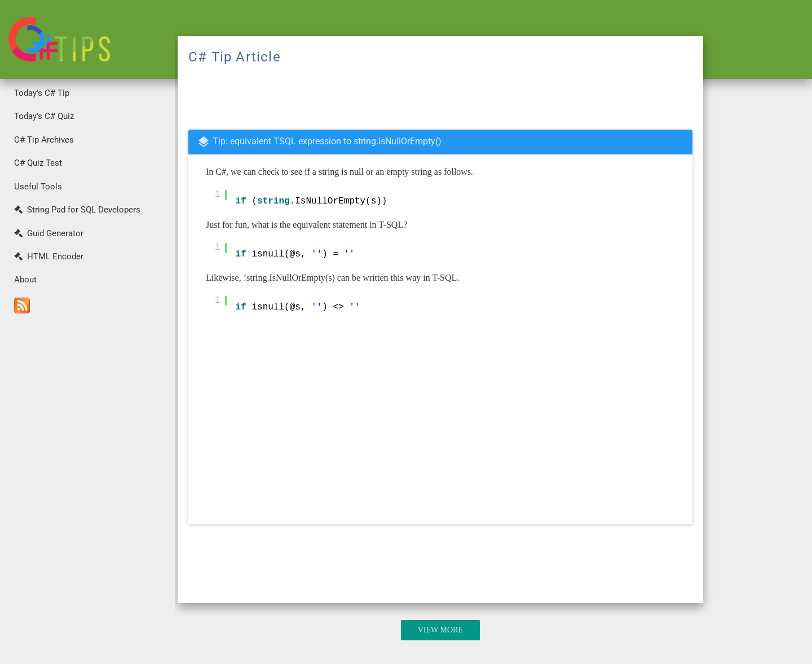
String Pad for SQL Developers (77, 210)
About (25, 280)
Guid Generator (49, 233)
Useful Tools (38, 187)
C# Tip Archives (44, 140)
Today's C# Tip (42, 93)
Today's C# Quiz (44, 116)
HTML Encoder (49, 256)
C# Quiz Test (38, 163)
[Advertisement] (87, 491)
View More (440, 630)
